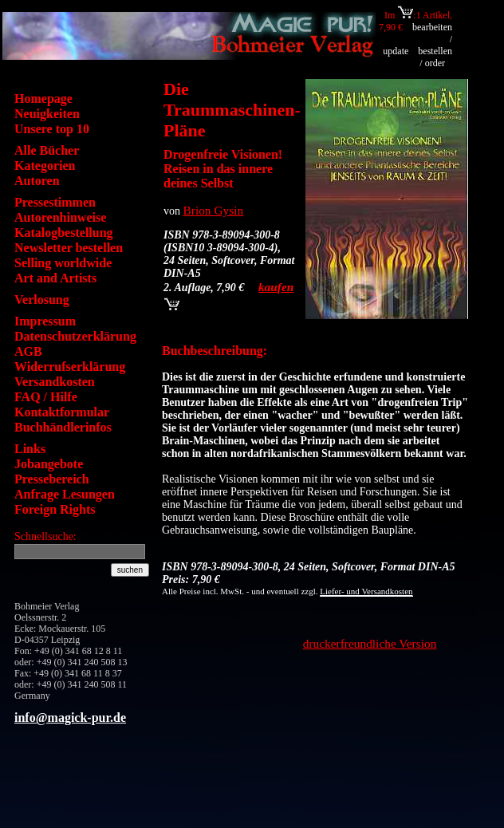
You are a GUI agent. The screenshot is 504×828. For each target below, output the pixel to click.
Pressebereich (52, 479)
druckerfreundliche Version (370, 643)
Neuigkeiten (47, 114)
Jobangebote (49, 464)
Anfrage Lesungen (65, 494)
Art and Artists (55, 278)
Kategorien (45, 166)
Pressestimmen (55, 202)
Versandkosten (55, 382)
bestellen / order (435, 57)
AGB (28, 351)
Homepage (43, 99)
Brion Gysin (214, 210)
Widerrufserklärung (70, 367)
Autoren (37, 181)
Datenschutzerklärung (75, 336)
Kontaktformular (62, 412)
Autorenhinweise (60, 217)
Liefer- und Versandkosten (366, 591)
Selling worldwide (63, 263)
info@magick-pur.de (70, 718)
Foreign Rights (55, 509)
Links (30, 449)
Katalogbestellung (64, 233)
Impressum (45, 321)
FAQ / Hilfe (46, 397)
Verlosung (42, 300)
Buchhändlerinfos (63, 427)
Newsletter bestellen (69, 248)
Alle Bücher (47, 150)
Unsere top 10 (52, 129)
